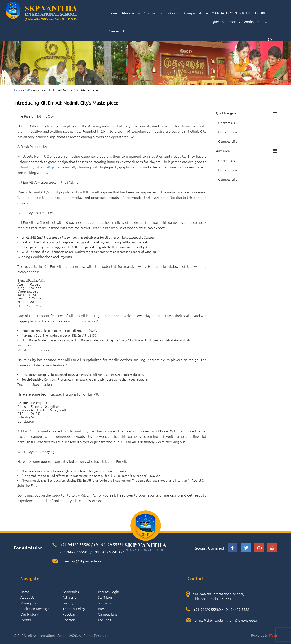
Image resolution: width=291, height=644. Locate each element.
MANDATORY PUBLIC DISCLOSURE (239, 13)
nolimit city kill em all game (38, 167)
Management (31, 603)
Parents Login (108, 592)
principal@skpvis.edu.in (81, 561)
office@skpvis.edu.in (211, 620)
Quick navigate (226, 113)
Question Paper (226, 22)
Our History (29, 614)
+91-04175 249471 (109, 552)
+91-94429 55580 (75, 544)
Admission (223, 151)
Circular (150, 13)
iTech (273, 635)
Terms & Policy (74, 608)
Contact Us (117, 31)
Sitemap (104, 603)
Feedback (70, 614)
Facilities (104, 620)
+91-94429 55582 (74, 552)
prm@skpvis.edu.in (244, 620)
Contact (69, 620)
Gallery (68, 603)
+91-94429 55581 (109, 544)
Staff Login (106, 597)
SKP (27, 90)
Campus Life (196, 13)
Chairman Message (35, 608)
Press (102, 608)
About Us (27, 597)
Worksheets (255, 22)
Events (26, 620)
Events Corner (170, 13)
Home (113, 13)
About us (131, 13)
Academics (71, 592)
